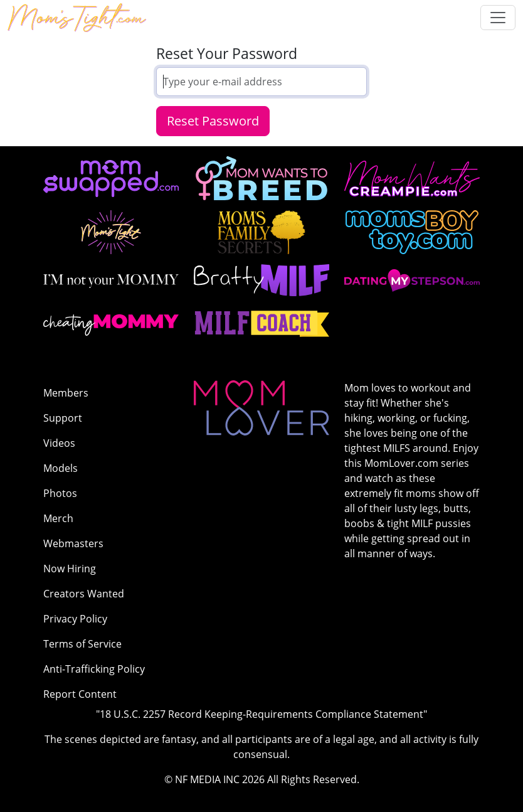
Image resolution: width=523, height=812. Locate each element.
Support (63, 418)
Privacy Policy (75, 619)
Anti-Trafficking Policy (94, 669)
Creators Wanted (84, 594)
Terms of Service (82, 644)
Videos (59, 443)
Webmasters (73, 543)
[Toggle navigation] (498, 18)
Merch (58, 518)
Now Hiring (70, 569)
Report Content (80, 694)
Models (61, 468)
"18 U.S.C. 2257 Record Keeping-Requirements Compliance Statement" (261, 714)
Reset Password (213, 121)
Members (66, 393)
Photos (60, 493)
